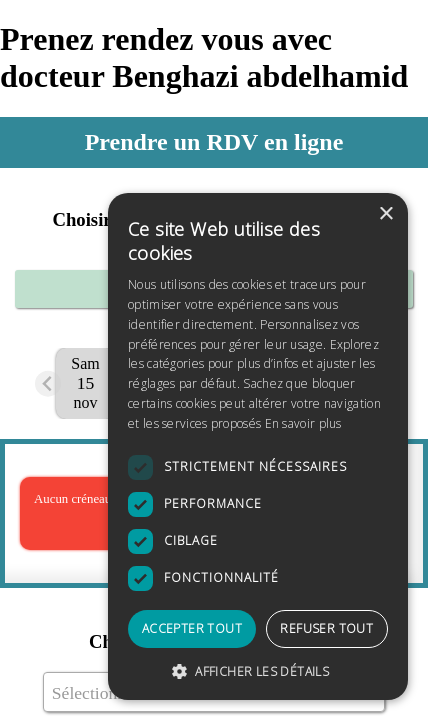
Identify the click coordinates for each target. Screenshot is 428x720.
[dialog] (258, 446)
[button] (258, 670)
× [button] (385, 214)
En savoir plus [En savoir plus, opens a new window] (303, 423)
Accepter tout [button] (192, 628)
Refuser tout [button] (326, 628)
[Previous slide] (48, 383)
